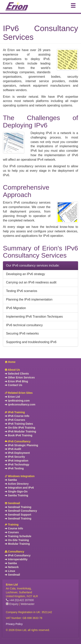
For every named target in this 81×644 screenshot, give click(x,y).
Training (12, 525)
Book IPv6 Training (19, 435)
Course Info (14, 528)
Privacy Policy (14, 624)
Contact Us (14, 385)
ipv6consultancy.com (20, 404)
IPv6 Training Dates (19, 424)
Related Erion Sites (19, 393)
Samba (11, 480)
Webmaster (28, 604)
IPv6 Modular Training (20, 431)
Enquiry (12, 604)
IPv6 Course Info (17, 416)
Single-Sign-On (16, 491)
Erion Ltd (12, 397)
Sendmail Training (18, 507)
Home (10, 362)
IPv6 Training (15, 412)
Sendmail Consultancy (21, 511)
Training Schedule (18, 536)
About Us (12, 370)
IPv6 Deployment (17, 453)
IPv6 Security (15, 457)
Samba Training (16, 495)
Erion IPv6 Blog (16, 381)
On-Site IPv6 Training (20, 428)
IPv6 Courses (15, 420)
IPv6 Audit (13, 449)
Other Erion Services (20, 377)
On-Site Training (17, 540)
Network (12, 567)
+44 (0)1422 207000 (20, 600)
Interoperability (16, 559)
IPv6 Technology (17, 464)
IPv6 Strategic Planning (21, 445)
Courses (12, 532)
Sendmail (12, 503)
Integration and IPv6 (19, 488)
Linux (10, 571)
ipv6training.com (17, 401)
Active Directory (17, 484)
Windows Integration (20, 476)
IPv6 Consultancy (18, 441)
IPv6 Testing (14, 468)
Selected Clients (17, 374)
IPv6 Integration (17, 461)
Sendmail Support (18, 515)
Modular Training (17, 544)
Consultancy (15, 552)
